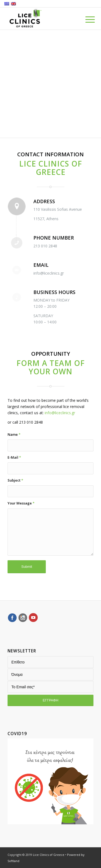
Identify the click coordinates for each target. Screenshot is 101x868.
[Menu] (86, 19)
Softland (13, 861)
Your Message (21, 503)
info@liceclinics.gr (60, 413)
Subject (15, 480)
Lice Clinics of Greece (49, 855)
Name (14, 434)
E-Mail (14, 457)
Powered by (76, 855)
